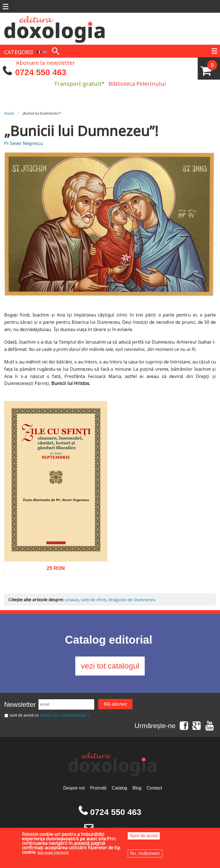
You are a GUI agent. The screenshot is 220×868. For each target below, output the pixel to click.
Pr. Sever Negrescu (24, 143)
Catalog (119, 788)
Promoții (98, 788)
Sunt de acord (144, 836)
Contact (154, 788)
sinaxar (72, 600)
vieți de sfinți (94, 600)
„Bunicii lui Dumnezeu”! (41, 113)
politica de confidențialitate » (65, 715)
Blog (137, 788)
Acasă (9, 113)
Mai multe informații (53, 852)
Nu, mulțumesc (145, 853)
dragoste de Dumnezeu (132, 600)
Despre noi (74, 788)
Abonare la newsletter (45, 62)
